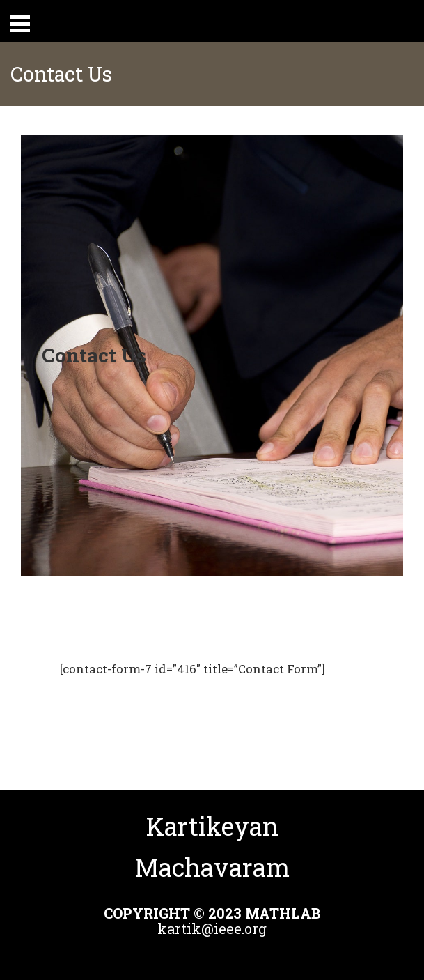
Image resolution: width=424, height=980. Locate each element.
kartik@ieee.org (212, 928)
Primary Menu (20, 24)
